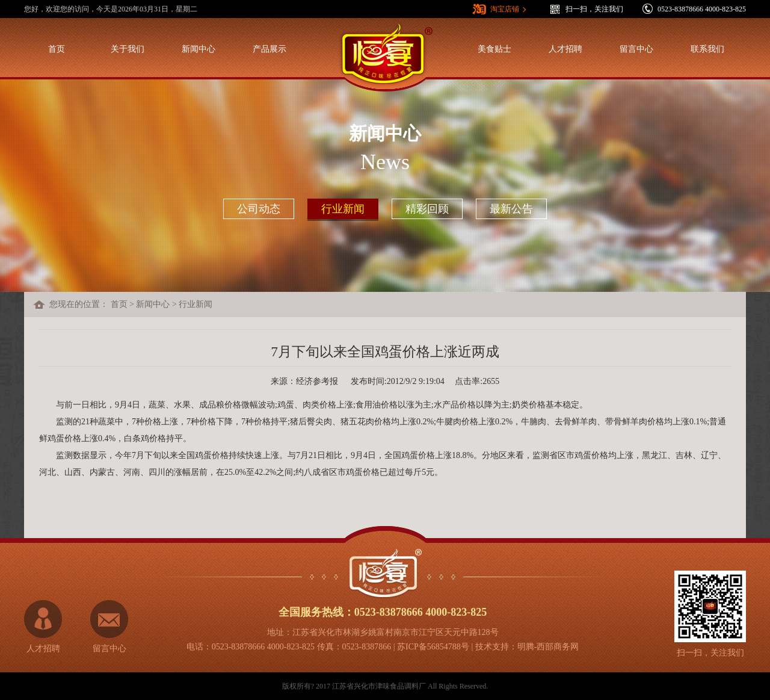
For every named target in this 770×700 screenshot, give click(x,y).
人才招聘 (565, 49)
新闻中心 (199, 49)
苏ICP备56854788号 (433, 647)
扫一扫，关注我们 (594, 9)
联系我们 (707, 49)
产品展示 (269, 49)
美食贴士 (494, 49)
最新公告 (511, 209)
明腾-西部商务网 (548, 647)
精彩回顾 (427, 209)
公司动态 (259, 209)
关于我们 (128, 49)
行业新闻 (343, 209)
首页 (57, 49)
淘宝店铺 (505, 9)
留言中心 (636, 49)
